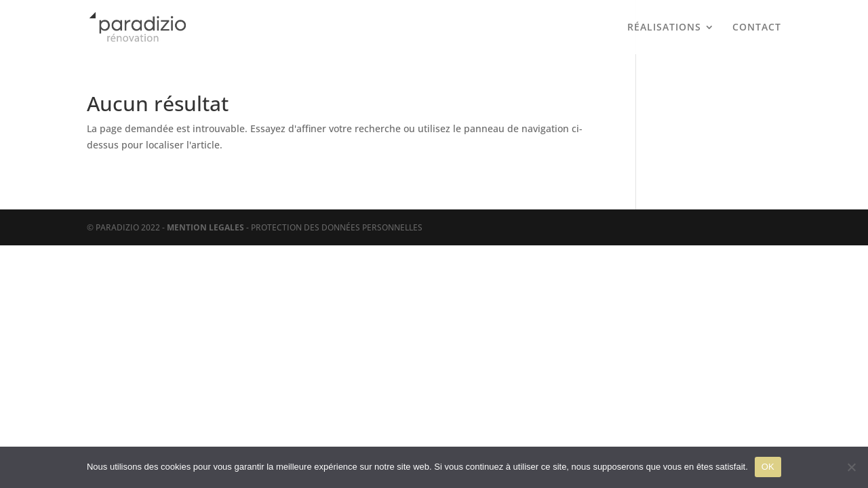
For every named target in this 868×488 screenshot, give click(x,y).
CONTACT (757, 28)
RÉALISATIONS (664, 28)
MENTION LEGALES (205, 227)
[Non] (851, 467)
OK (768, 467)
